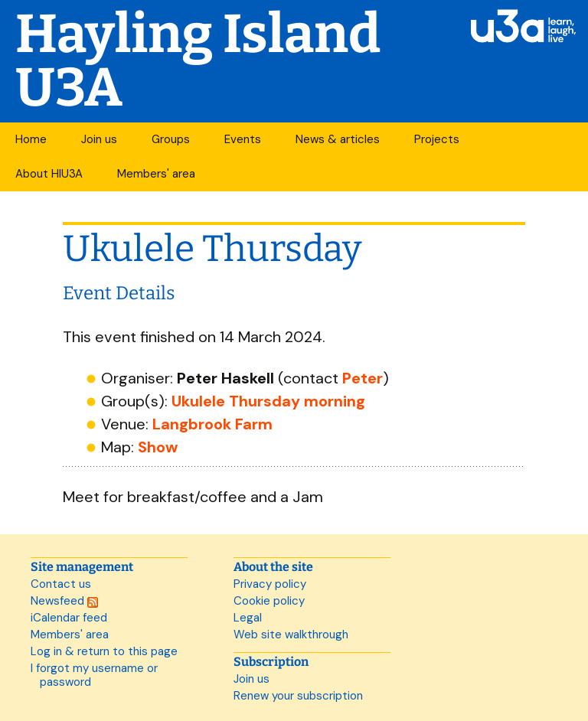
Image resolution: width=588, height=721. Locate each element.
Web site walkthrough (291, 635)
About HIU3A (49, 174)
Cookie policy (269, 601)
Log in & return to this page (104, 651)
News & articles (338, 139)
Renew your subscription (298, 696)
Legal (248, 618)
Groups (171, 139)
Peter (363, 378)
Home (31, 139)
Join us (99, 139)
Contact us (61, 584)
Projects (437, 139)
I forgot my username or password (94, 675)
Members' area (156, 174)
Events (243, 139)
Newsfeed (64, 601)
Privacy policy (270, 584)
